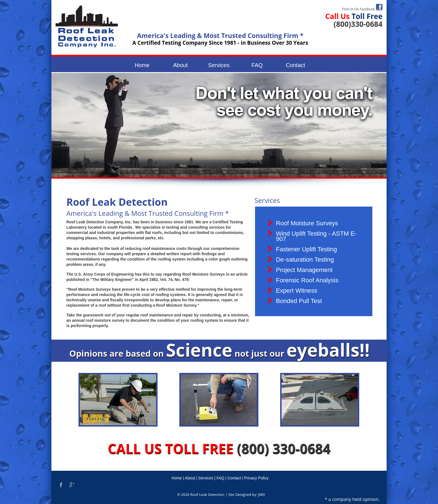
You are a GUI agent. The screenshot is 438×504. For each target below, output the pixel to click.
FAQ (257, 65)
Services (219, 65)
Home (142, 65)
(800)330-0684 (358, 24)
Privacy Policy (256, 478)
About (180, 65)
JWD (262, 494)
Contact (295, 65)
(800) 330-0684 (284, 449)
